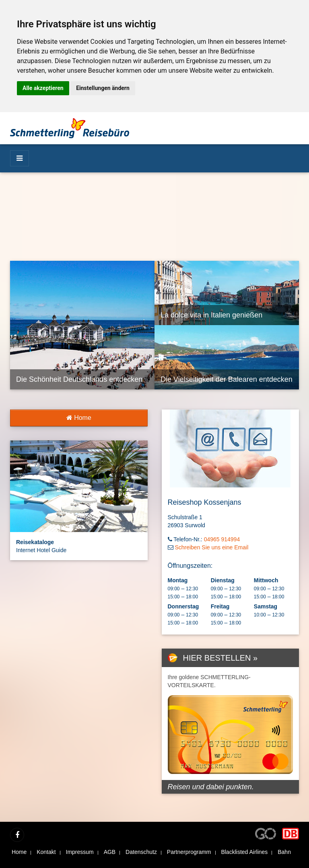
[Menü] (20, 158)
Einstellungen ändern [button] (103, 88)
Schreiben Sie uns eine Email (211, 547)
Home (79, 418)
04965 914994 (222, 539)
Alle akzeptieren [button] (43, 88)
